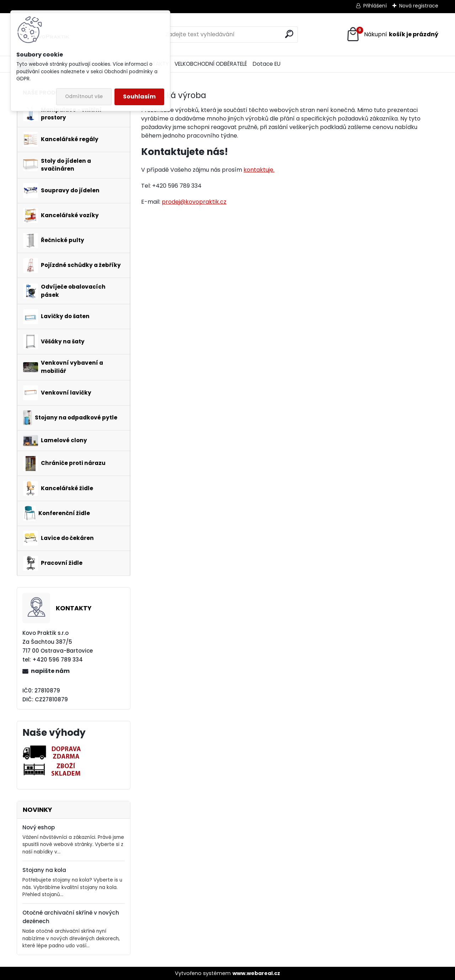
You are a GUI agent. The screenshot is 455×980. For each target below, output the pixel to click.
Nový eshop (39, 827)
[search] (289, 34)
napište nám (50, 671)
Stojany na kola (44, 870)
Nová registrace (419, 6)
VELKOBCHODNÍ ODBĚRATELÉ (211, 64)
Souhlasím (139, 97)
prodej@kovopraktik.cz (194, 202)
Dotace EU (267, 64)
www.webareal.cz (256, 973)
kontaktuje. (259, 170)
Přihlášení (375, 6)
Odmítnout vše (84, 97)
